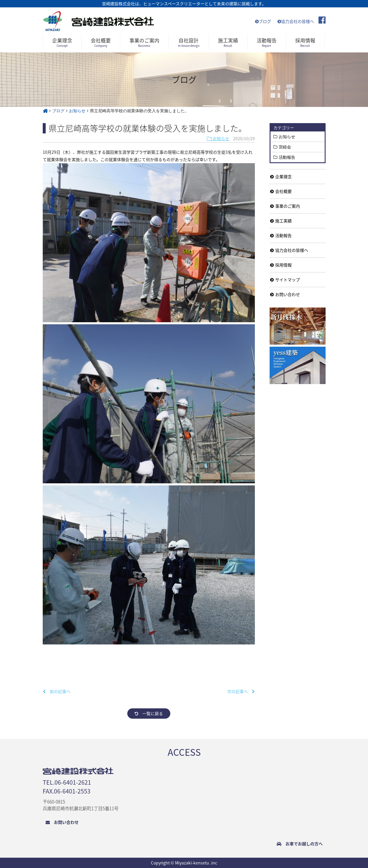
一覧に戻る (149, 713)
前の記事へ (57, 691)
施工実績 (281, 221)
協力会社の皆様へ (296, 21)
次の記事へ (241, 691)
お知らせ (218, 138)
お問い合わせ (285, 294)
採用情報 (281, 265)
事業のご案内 (285, 206)
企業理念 (281, 176)
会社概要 (281, 191)
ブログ (263, 21)
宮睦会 (285, 147)
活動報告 (287, 157)
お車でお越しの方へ (300, 844)
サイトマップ (285, 280)
